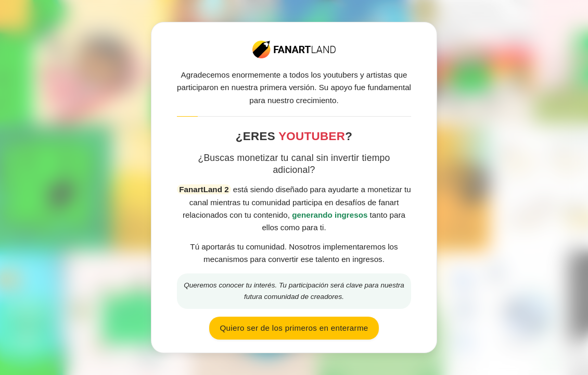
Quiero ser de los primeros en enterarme (294, 328)
